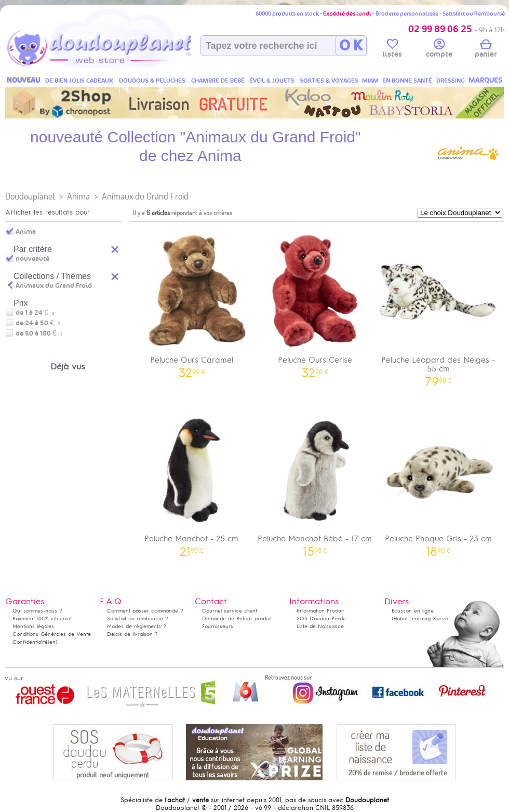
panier (486, 50)
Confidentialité (30, 642)
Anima (78, 196)
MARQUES (485, 80)
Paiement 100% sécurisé (42, 618)
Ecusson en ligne (413, 611)
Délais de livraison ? (132, 634)
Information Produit (320, 611)
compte (439, 50)
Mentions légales (33, 626)
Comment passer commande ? (145, 611)
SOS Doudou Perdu (321, 618)
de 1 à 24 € (35, 313)
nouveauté (32, 259)
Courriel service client (230, 611)
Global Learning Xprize (420, 618)
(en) (52, 642)
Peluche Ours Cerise (315, 302)
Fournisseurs (218, 626)
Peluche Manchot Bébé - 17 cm (315, 480)
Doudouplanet (30, 196)
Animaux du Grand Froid (145, 196)
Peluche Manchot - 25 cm (192, 480)
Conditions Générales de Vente (52, 634)
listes (392, 50)
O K (351, 46)
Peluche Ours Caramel (192, 302)
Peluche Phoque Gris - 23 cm (438, 480)
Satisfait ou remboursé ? (138, 618)
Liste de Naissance (320, 626)
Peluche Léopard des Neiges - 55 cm (438, 306)
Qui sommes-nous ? (37, 611)
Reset (115, 248)
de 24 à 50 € (38, 323)
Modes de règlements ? (137, 626)
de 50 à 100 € (39, 334)
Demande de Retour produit (237, 618)
